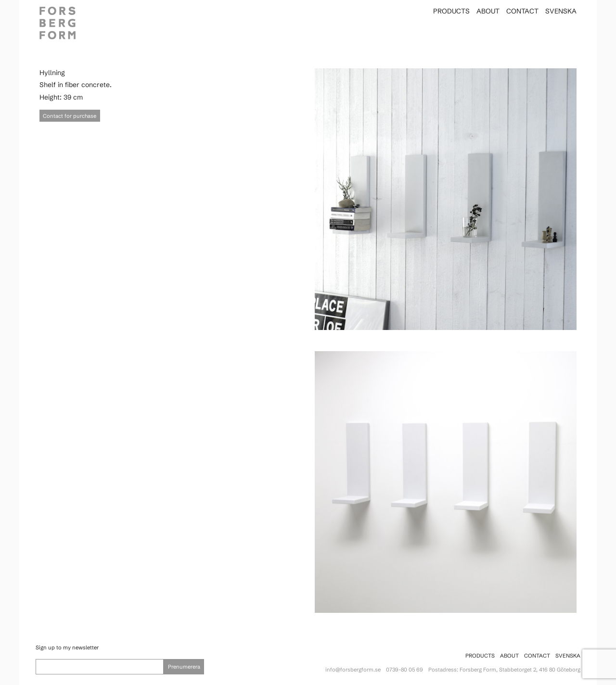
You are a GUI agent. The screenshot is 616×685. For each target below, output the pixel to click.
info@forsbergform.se (353, 670)
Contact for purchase (70, 116)
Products (451, 11)
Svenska (561, 11)
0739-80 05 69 (404, 670)
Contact (522, 11)
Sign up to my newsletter (67, 647)
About (488, 11)
